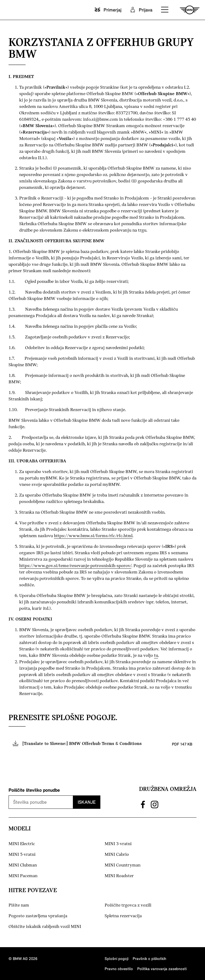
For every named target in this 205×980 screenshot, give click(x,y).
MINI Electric (22, 844)
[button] (165, 10)
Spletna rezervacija (123, 916)
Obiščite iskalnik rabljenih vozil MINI (45, 927)
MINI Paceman (23, 876)
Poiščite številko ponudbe (34, 790)
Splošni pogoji (117, 958)
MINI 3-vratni (118, 844)
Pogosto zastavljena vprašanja (38, 916)
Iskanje (87, 802)
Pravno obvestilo (119, 969)
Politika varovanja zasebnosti (162, 969)
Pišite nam (19, 905)
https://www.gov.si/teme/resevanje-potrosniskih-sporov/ (75, 566)
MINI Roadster (119, 876)
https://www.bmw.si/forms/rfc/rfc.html (93, 536)
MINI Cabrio (117, 855)
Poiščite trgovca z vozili (128, 905)
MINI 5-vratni (22, 855)
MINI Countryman (123, 865)
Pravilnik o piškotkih (149, 958)
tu (156, 656)
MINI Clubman (23, 865)
